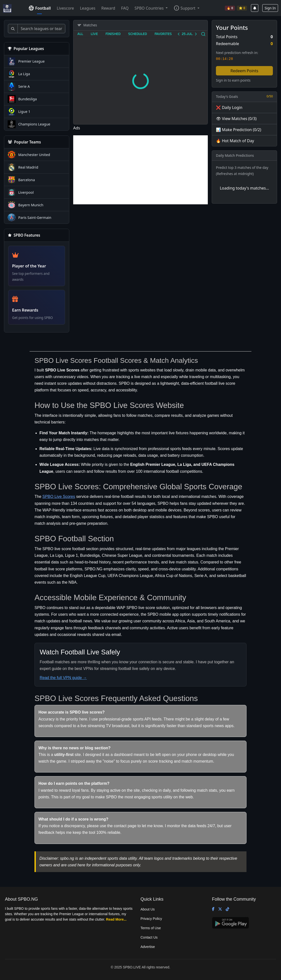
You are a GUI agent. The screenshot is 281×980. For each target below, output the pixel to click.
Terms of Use (151, 928)
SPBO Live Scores (59, 497)
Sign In (270, 8)
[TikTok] (228, 909)
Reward (108, 8)
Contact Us (149, 937)
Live (94, 34)
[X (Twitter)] (220, 909)
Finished (113, 34)
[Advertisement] (140, 170)
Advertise (148, 947)
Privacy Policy (151, 919)
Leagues (88, 8)
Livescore (65, 8)
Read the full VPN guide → (63, 678)
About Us (148, 909)
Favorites (163, 34)
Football (40, 8)
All (80, 34)
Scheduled (138, 34)
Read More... (116, 919)
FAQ (125, 8)
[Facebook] (213, 909)
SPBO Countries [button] (150, 8)
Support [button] (184, 8)
